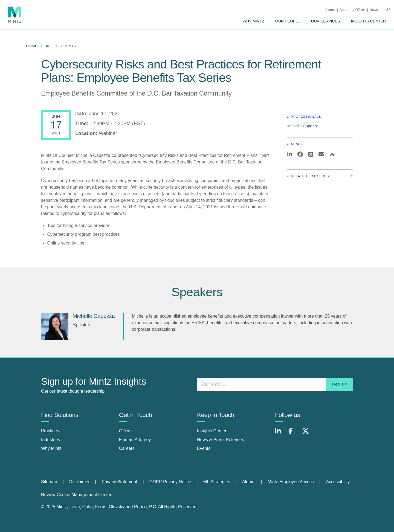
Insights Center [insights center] (212, 431)
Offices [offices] (126, 431)
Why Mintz (254, 21)
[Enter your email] (275, 384)
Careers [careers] (127, 448)
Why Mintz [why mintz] (51, 448)
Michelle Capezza (303, 126)
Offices (360, 10)
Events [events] (204, 448)
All (49, 46)
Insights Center (368, 21)
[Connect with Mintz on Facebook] (294, 434)
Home (32, 46)
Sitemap (49, 482)
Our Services (326, 21)
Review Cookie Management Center (76, 495)
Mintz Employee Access (291, 482)
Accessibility (338, 482)
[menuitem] (254, 21)
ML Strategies (217, 482)
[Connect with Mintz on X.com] (308, 434)
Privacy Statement (120, 482)
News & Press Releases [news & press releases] (221, 440)
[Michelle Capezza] (55, 327)
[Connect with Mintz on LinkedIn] (280, 434)
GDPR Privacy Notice (170, 482)
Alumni (330, 10)
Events (68, 46)
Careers (345, 10)
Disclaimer (79, 482)
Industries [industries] (50, 440)
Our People (288, 21)
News (374, 10)
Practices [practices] (50, 431)
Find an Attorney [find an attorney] (135, 440)
